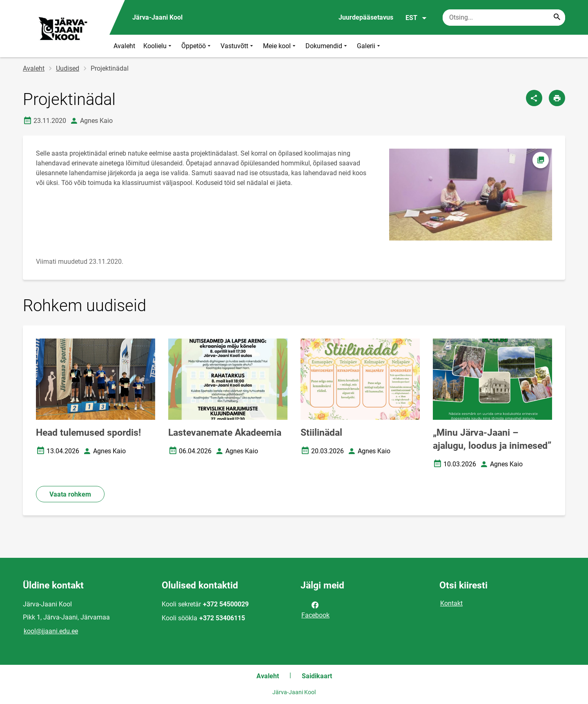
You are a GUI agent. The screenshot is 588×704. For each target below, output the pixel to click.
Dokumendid (327, 46)
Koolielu (158, 46)
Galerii (369, 46)
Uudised (68, 68)
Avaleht (124, 46)
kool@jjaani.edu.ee (51, 631)
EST (416, 18)
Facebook (315, 609)
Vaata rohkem (70, 494)
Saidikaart (317, 676)
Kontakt (451, 603)
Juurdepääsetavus (366, 17)
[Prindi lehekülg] (557, 98)
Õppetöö (197, 46)
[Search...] (557, 18)
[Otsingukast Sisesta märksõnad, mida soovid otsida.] (504, 18)
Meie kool (280, 46)
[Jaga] (534, 98)
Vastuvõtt (238, 46)
